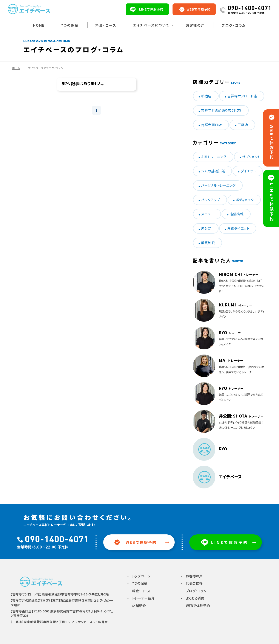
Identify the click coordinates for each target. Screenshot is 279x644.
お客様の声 (195, 25)
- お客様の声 (192, 576)
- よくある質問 (193, 598)
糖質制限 (208, 243)
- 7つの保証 (137, 583)
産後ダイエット (238, 228)
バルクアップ (210, 200)
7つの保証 (70, 25)
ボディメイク (245, 200)
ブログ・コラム (234, 25)
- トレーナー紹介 (141, 598)
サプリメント (251, 157)
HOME (39, 25)
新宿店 (206, 96)
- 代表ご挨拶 (192, 583)
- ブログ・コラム (194, 591)
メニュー (207, 214)
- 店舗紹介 (137, 606)
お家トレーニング (214, 157)
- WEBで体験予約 (196, 606)
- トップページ (139, 576)
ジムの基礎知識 (213, 171)
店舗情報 (237, 214)
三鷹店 (243, 125)
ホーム (16, 68)
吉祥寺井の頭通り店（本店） (221, 110)
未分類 (206, 228)
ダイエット (248, 171)
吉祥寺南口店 (211, 125)
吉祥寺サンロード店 (242, 96)
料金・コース (106, 25)
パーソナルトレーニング (218, 185)
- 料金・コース (139, 591)
